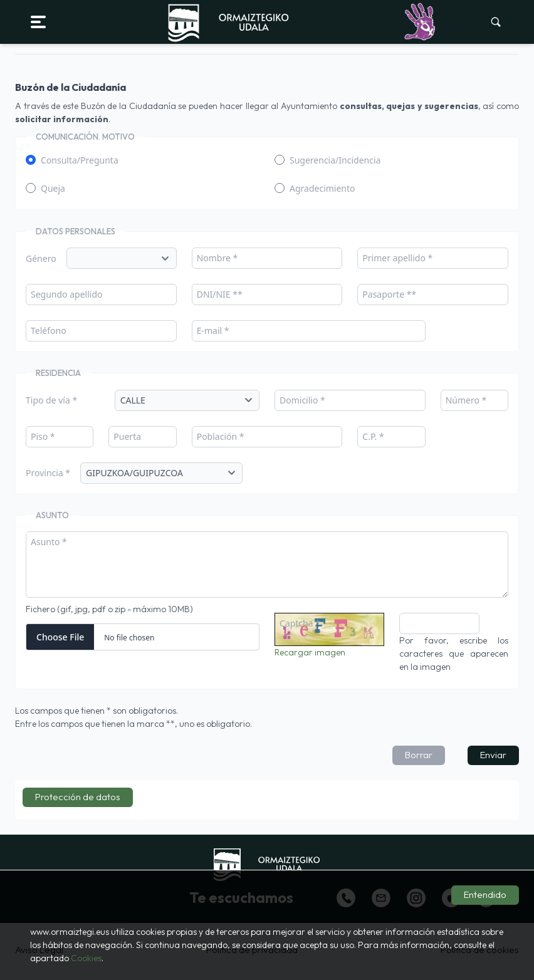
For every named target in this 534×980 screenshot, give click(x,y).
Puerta (127, 436)
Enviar (493, 755)
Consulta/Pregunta (80, 160)
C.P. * (373, 436)
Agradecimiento (322, 188)
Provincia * (48, 473)
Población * (221, 436)
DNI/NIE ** (220, 294)
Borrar (419, 755)
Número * (466, 400)
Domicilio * (302, 400)
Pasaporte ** (389, 294)
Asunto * (49, 542)
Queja (53, 188)
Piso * (43, 436)
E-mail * (213, 331)
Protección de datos (78, 797)
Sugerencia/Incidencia (335, 160)
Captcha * (300, 623)
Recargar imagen (310, 652)
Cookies (86, 958)
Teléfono (49, 331)
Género (41, 258)
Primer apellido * (397, 258)
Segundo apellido (67, 294)
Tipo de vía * (51, 400)
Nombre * (217, 258)
